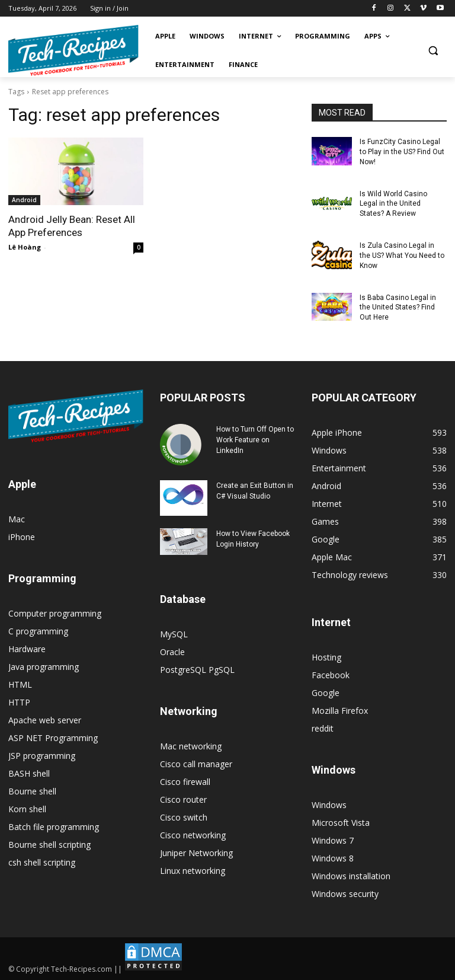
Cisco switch (184, 817)
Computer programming (55, 613)
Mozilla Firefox (340, 711)
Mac (17, 519)
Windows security (345, 894)
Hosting (326, 657)
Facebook (331, 675)
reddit (323, 728)
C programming (38, 631)
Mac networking (191, 746)
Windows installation (351, 876)
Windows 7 (333, 840)
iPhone (22, 537)
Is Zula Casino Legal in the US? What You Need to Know (402, 256)
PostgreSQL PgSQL (197, 670)
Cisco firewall (185, 782)
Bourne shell (32, 791)
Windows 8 (333, 858)
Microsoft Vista (341, 823)
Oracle (172, 652)
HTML (20, 684)
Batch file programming (54, 827)
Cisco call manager (196, 764)
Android (24, 200)
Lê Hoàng (25, 247)
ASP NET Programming (53, 738)
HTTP (19, 702)
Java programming (44, 667)
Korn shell (27, 809)
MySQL (174, 634)
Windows (329, 805)
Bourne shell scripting (49, 845)
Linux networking (193, 871)
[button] (433, 51)
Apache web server (45, 720)
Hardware (27, 649)
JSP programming (42, 756)
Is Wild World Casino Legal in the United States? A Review (393, 203)
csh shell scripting (42, 862)
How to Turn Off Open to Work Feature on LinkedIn (255, 440)
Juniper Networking (196, 853)
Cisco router (183, 799)
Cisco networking (193, 835)
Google (326, 693)
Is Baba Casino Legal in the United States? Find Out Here (398, 307)
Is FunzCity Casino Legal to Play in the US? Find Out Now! (402, 152)
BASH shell (29, 773)
